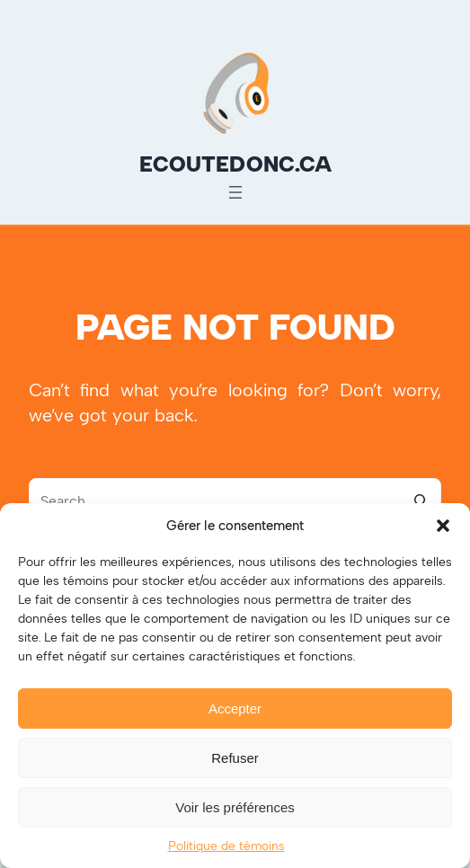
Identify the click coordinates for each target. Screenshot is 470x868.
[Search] (419, 500)
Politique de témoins (226, 846)
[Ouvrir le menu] (235, 192)
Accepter (235, 709)
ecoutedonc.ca (235, 164)
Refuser (235, 758)
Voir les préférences (235, 807)
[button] (443, 526)
